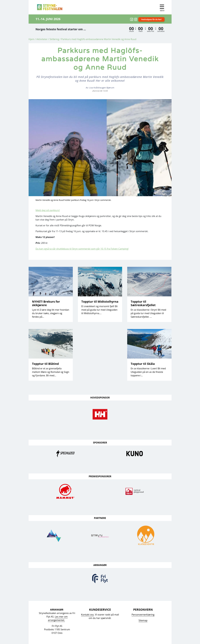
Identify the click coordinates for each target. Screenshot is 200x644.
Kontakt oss (87, 615)
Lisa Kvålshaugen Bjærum (102, 88)
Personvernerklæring (143, 615)
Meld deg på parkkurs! (48, 210)
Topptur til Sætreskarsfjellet (143, 303)
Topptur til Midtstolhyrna (100, 302)
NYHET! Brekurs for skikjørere (46, 303)
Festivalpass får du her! (151, 19)
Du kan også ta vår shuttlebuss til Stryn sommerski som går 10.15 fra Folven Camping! (82, 249)
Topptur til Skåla (143, 364)
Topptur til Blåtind (46, 364)
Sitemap (143, 620)
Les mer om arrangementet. (58, 618)
